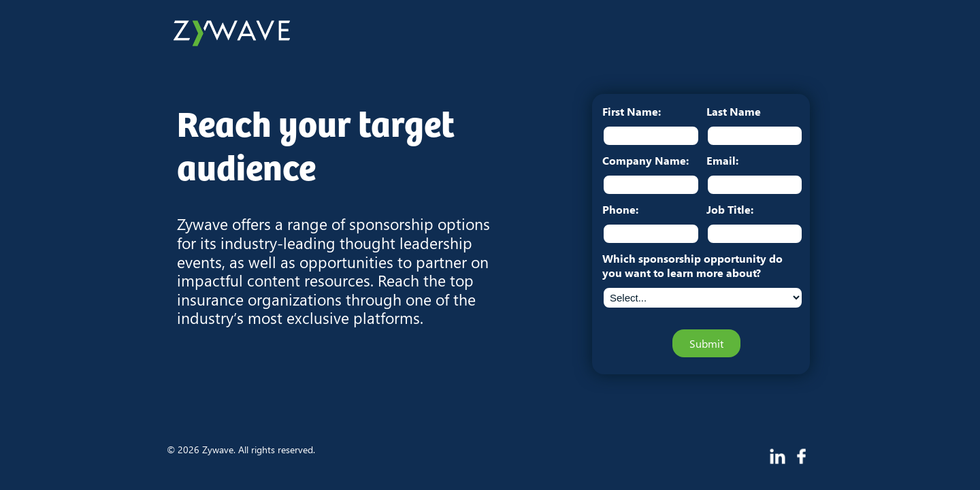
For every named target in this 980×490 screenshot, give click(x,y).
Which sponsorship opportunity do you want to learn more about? (692, 265)
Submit (706, 343)
